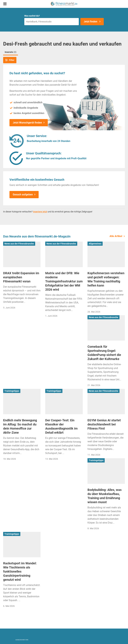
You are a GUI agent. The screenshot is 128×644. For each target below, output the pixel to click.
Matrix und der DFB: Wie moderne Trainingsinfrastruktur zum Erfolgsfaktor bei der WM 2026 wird (64, 281)
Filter (10, 60)
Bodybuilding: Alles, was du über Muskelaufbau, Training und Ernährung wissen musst (105, 496)
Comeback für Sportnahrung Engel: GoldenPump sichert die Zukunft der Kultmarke (104, 353)
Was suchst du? (32, 16)
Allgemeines (95, 244)
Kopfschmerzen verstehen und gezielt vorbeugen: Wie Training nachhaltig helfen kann (106, 279)
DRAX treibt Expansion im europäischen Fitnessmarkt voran (21, 277)
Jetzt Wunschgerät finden (27, 123)
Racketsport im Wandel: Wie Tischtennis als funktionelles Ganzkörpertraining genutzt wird (20, 571)
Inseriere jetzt (40, 212)
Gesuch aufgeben (23, 195)
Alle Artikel (116, 236)
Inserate (11, 52)
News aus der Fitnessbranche (19, 244)
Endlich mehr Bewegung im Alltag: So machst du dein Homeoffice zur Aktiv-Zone (20, 426)
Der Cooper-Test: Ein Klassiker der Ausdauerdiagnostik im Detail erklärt (61, 426)
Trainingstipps (12, 391)
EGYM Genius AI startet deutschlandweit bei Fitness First (104, 424)
